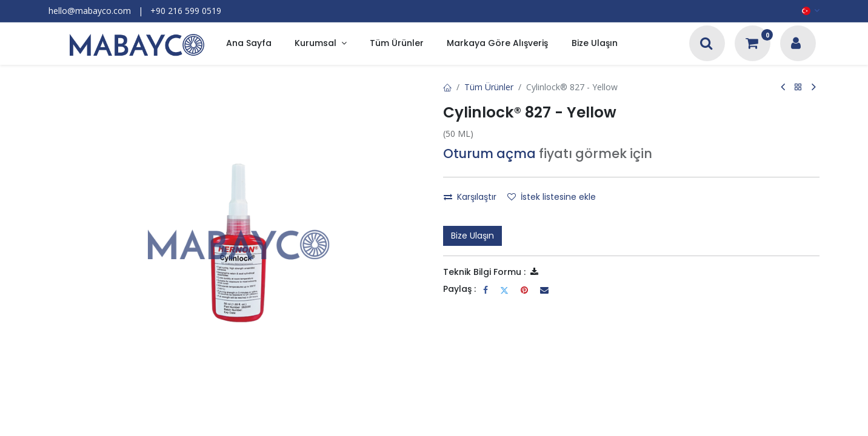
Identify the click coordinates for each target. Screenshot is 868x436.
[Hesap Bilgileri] (796, 45)
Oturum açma (489, 154)
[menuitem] (249, 44)
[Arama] (706, 45)
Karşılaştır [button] (470, 197)
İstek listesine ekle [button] (552, 197)
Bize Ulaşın (472, 236)
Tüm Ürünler (489, 87)
